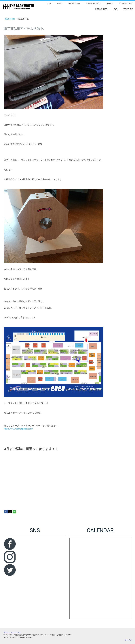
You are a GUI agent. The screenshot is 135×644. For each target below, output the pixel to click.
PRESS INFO (101, 9)
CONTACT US (126, 4)
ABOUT (110, 4)
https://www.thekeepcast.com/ (18, 429)
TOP (49, 4)
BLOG (60, 4)
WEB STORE (74, 4)
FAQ (115, 9)
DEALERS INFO (93, 4)
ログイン (128, 640)
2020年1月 (10, 19)
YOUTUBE (128, 9)
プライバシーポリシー (12, 632)
